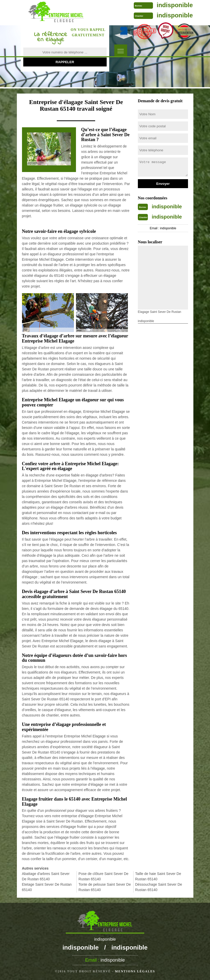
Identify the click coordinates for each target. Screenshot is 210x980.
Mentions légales (135, 971)
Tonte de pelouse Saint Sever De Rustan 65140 (105, 887)
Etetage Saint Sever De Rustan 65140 (47, 887)
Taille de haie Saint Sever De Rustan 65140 (158, 876)
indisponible (175, 5)
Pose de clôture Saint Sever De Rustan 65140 (103, 876)
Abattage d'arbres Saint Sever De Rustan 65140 (46, 876)
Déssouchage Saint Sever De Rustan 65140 (159, 887)
